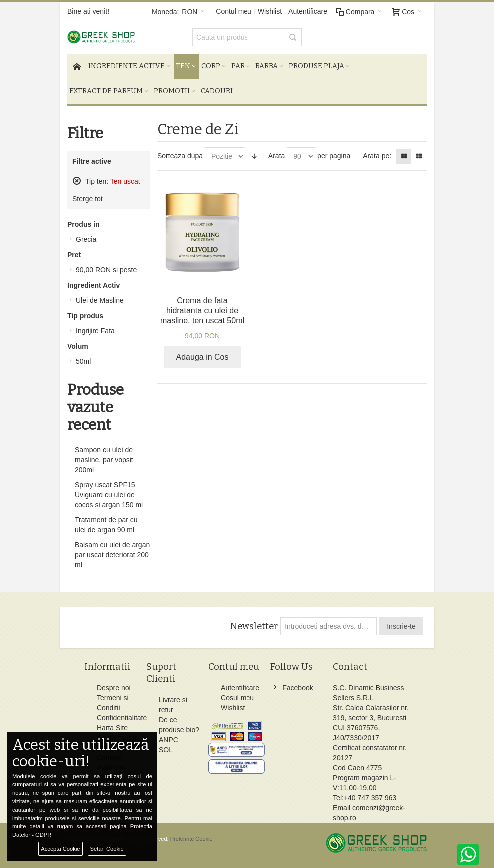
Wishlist (270, 11)
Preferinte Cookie (191, 839)
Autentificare (308, 11)
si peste (106, 270)
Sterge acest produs (77, 181)
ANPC (168, 740)
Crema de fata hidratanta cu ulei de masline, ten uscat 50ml (202, 311)
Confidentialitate (122, 718)
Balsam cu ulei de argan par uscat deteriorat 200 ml (112, 555)
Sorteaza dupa (180, 156)
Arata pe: (377, 156)
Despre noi (114, 688)
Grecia (86, 239)
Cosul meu (237, 698)
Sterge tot (88, 199)
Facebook (298, 688)
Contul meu (234, 11)
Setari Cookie (107, 849)
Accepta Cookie (60, 849)
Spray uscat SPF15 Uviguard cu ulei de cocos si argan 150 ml (109, 495)
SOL (166, 750)
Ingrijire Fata (95, 331)
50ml (83, 361)
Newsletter (254, 626)
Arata (277, 156)
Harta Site (112, 728)
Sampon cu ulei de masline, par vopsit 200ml (104, 460)
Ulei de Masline (100, 300)
